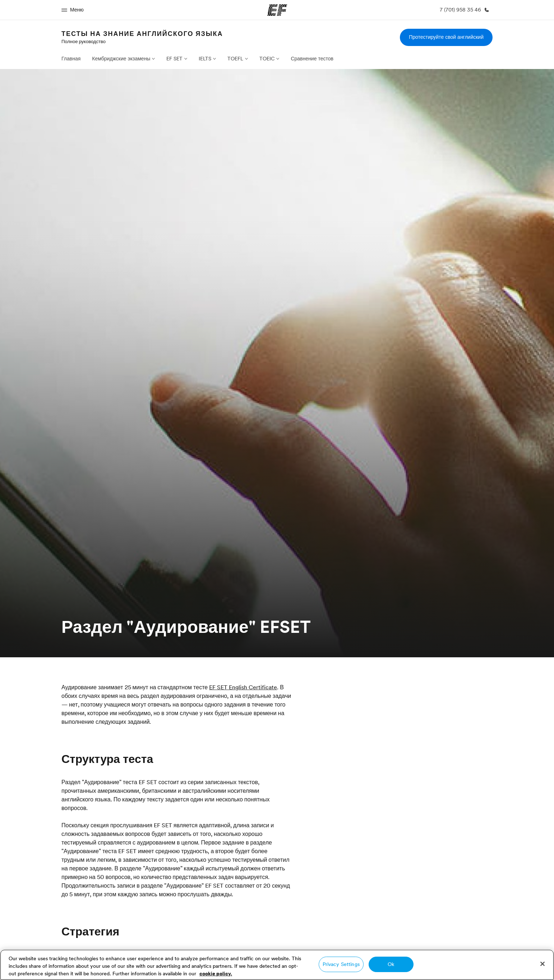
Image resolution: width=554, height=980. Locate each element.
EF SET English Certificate (243, 687)
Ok (391, 964)
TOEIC (267, 59)
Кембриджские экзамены (121, 59)
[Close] (543, 964)
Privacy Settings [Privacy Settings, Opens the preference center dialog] (341, 964)
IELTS (205, 59)
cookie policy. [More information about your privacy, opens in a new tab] (216, 974)
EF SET (174, 59)
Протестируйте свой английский (446, 37)
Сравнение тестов (312, 59)
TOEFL (235, 59)
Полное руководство (84, 41)
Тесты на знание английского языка (142, 34)
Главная (71, 59)
